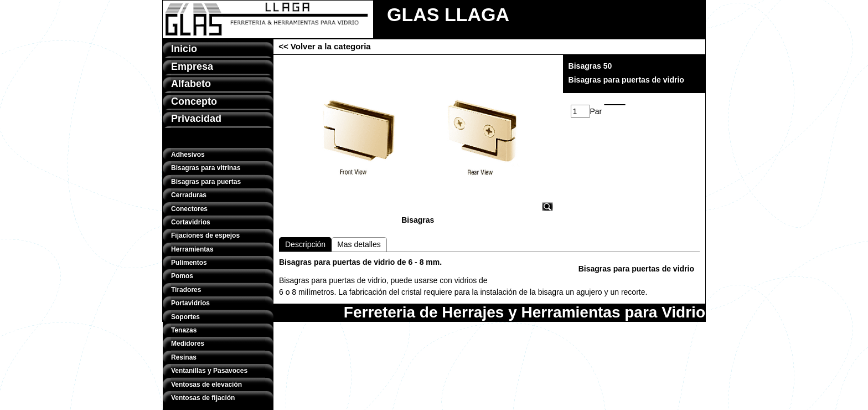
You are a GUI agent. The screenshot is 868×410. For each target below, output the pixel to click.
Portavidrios (190, 303)
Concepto (194, 101)
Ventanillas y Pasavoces (209, 371)
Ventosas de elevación (206, 385)
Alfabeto (191, 84)
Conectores (189, 209)
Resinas (184, 357)
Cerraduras (189, 195)
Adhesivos (188, 155)
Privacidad (196, 119)
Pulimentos (189, 263)
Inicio (184, 49)
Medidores (188, 344)
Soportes (185, 317)
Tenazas (184, 330)
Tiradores (186, 290)
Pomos (182, 276)
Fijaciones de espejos (205, 235)
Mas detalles (359, 244)
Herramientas (192, 249)
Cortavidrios (191, 222)
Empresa (192, 66)
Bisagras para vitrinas (206, 168)
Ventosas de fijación (203, 398)
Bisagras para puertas (206, 182)
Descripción (305, 244)
